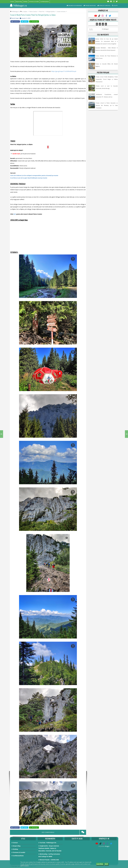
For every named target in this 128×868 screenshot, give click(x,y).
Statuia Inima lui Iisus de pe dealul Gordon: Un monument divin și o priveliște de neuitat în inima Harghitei (107, 41)
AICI (15, 214)
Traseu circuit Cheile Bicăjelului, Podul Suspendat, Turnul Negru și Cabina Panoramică (107, 79)
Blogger (107, 846)
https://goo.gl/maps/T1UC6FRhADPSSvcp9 (64, 71)
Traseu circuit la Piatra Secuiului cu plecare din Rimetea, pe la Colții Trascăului (107, 105)
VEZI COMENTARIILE (48, 832)
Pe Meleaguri (105, 29)
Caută (115, 6)
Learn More (100, 864)
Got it (106, 864)
